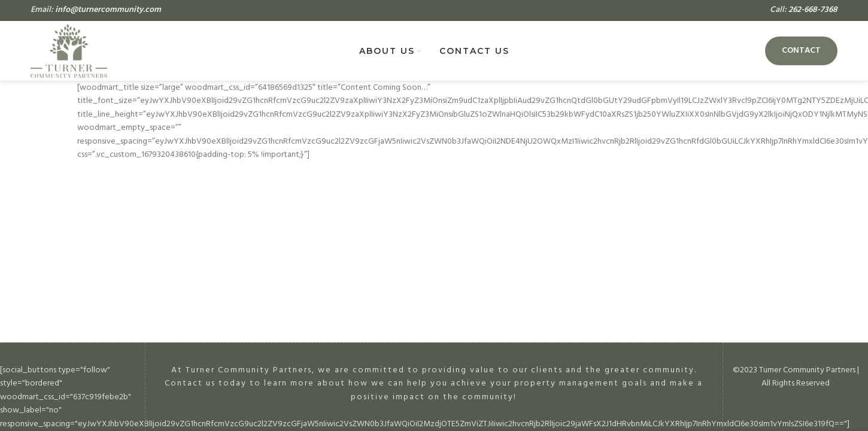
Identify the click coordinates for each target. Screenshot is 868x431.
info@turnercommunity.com (108, 10)
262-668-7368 (813, 10)
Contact (801, 51)
